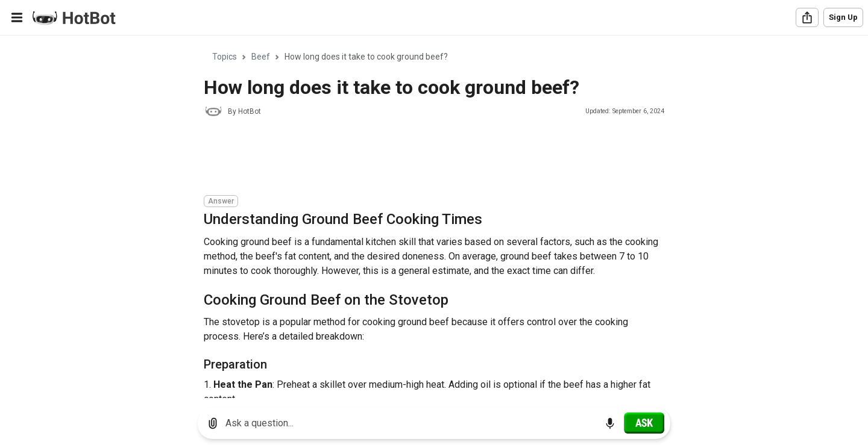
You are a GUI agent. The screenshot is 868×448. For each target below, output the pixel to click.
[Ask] (644, 423)
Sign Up (843, 17)
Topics (225, 57)
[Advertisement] (423, 158)
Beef (261, 57)
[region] (434, 217)
